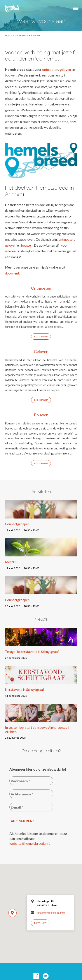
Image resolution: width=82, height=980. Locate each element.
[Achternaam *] (31, 794)
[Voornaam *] (31, 781)
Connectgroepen (17, 524)
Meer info (40, 923)
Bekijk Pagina (41, 337)
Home (8, 36)
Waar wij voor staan (27, 36)
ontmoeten (50, 69)
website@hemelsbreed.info (30, 843)
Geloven (41, 351)
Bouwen (41, 415)
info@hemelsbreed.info (51, 913)
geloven (65, 69)
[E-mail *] (31, 807)
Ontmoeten (41, 288)
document (12, 273)
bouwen (11, 75)
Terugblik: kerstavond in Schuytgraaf (32, 652)
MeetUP (11, 562)
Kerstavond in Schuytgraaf (25, 690)
